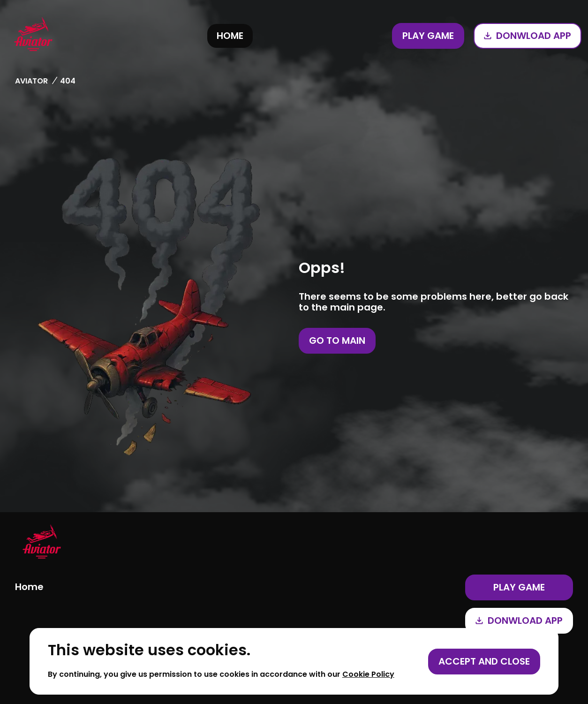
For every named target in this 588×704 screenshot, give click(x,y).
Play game (428, 36)
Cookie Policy (368, 674)
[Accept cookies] (484, 662)
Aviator (31, 81)
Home (230, 36)
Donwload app (528, 36)
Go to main (337, 341)
